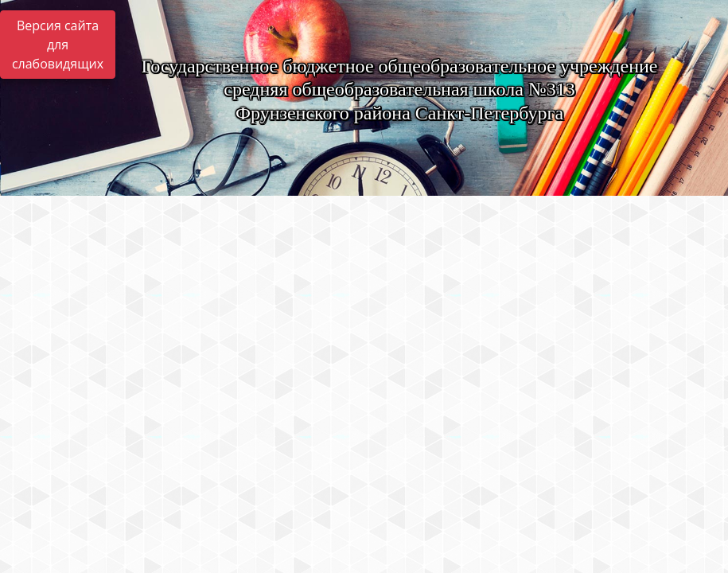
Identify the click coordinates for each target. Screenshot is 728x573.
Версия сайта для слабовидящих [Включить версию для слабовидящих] (58, 45)
